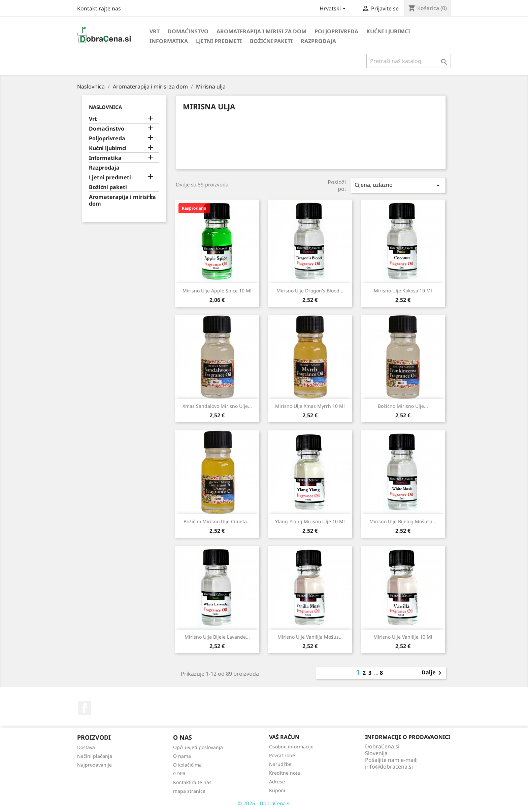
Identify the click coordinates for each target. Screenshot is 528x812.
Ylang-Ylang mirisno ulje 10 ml (310, 521)
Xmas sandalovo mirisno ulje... (217, 406)
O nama (182, 756)
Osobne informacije (291, 747)
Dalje (433, 673)
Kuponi (277, 790)
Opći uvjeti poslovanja (198, 747)
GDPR (179, 773)
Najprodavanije (94, 765)
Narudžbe (280, 764)
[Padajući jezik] (334, 9)
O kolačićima (187, 765)
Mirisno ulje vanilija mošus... (310, 637)
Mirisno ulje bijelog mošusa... (403, 521)
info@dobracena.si (389, 767)
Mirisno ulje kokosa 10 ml (403, 291)
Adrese (277, 782)
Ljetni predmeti (219, 41)
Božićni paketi (271, 41)
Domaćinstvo (188, 31)
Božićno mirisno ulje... (403, 406)
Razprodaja (318, 41)
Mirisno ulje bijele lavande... (217, 637)
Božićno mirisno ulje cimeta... (217, 521)
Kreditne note (285, 773)
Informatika (169, 41)
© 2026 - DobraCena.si (264, 803)
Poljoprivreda (336, 31)
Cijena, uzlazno (398, 185)
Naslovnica (105, 107)
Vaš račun (284, 737)
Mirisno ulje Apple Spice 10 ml (217, 291)
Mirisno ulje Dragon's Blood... (310, 291)
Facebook (85, 708)
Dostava (86, 747)
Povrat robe (282, 755)
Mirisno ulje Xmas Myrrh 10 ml (310, 406)
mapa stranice (189, 791)
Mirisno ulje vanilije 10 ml (403, 637)
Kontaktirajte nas (99, 8)
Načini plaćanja (95, 756)
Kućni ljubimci (388, 31)
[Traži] (409, 61)
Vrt (155, 31)
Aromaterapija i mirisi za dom (261, 31)
